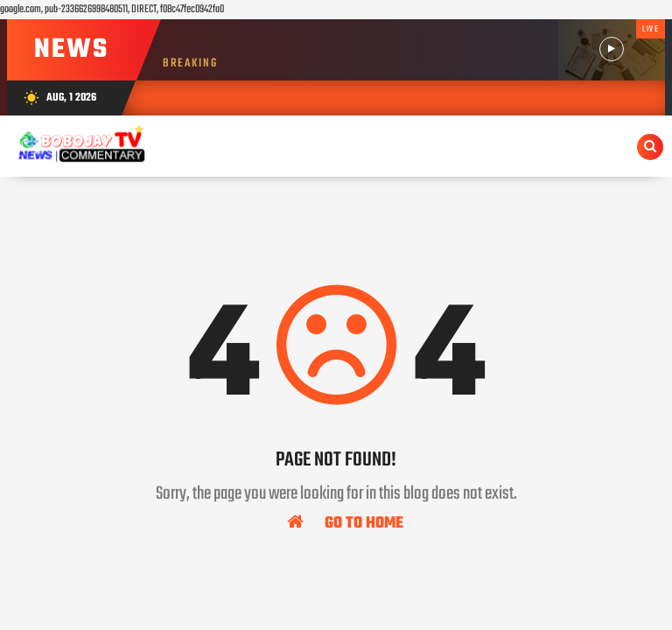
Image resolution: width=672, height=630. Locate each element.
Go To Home (345, 522)
